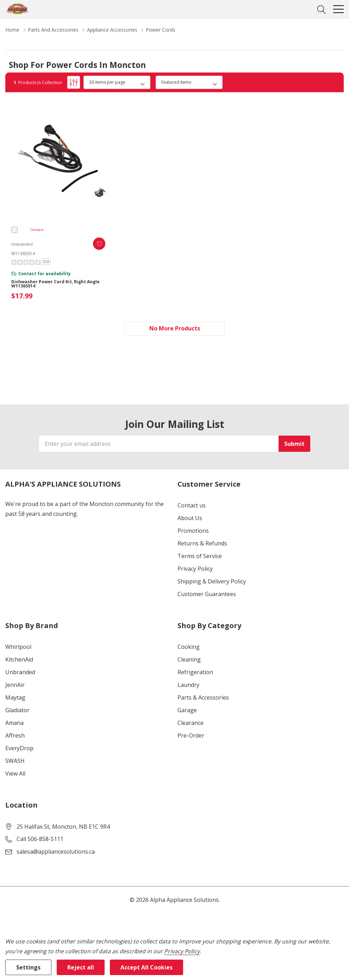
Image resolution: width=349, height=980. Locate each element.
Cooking (189, 647)
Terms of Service (200, 556)
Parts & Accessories (203, 697)
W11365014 (23, 254)
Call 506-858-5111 (40, 839)
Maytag (15, 697)
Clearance (191, 723)
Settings (28, 967)
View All (15, 773)
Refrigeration (195, 672)
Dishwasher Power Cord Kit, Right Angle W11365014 (55, 284)
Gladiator (17, 710)
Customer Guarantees (207, 594)
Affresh (15, 735)
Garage (187, 710)
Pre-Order (191, 735)
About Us (190, 518)
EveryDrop (19, 748)
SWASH (15, 761)
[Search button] (322, 9)
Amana (14, 723)
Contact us (192, 505)
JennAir (15, 685)
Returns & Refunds (202, 543)
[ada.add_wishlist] (99, 244)
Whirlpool (18, 647)
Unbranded (20, 672)
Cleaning (189, 659)
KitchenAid (19, 659)
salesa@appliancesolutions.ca (56, 852)
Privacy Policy (195, 569)
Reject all (81, 967)
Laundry (188, 685)
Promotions (193, 531)
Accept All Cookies (147, 967)
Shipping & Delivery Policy (212, 581)
